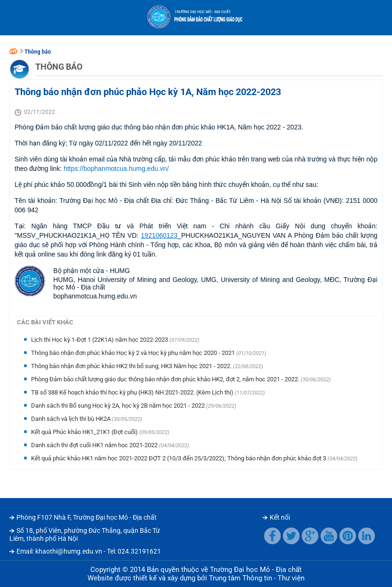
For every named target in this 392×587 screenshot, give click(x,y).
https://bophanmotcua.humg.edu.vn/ (116, 169)
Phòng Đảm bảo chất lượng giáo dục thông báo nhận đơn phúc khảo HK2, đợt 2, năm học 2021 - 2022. (166, 379)
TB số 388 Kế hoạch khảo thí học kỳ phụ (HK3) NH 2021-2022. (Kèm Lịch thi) (133, 392)
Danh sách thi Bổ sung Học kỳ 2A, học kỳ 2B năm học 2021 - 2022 (119, 406)
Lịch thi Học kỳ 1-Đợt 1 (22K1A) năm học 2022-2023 (100, 340)
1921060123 (159, 235)
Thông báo (38, 52)
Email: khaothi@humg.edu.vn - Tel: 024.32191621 (89, 551)
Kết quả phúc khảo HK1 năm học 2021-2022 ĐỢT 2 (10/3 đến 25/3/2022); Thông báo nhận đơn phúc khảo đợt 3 (179, 458)
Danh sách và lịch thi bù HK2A (72, 419)
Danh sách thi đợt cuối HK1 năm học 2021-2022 (95, 445)
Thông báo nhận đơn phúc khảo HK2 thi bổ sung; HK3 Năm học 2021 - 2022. (132, 366)
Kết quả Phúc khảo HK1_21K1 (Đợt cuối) (85, 432)
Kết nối (280, 517)
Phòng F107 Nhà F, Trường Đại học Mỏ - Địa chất (87, 517)
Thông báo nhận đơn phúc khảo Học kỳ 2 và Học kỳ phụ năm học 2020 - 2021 (134, 353)
